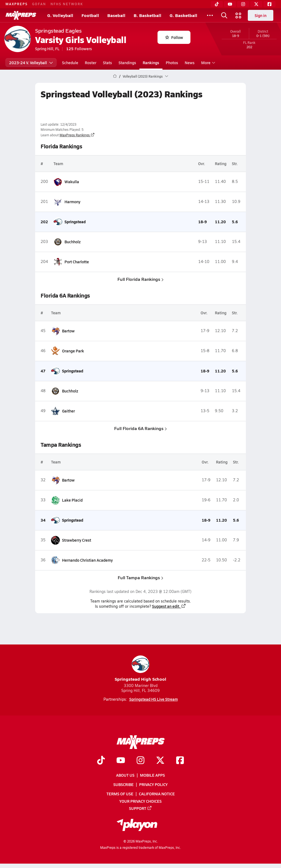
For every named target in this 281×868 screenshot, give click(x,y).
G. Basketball (183, 15)
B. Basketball (147, 15)
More (207, 63)
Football (90, 15)
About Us (125, 775)
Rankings (151, 63)
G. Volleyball (60, 15)
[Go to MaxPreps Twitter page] (160, 761)
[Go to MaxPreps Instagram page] (140, 761)
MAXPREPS (17, 4)
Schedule (70, 63)
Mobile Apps (152, 775)
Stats (107, 63)
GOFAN (39, 4)
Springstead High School (140, 669)
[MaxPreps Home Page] (115, 76)
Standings (127, 63)
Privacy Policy (153, 785)
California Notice (157, 794)
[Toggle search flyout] (224, 15)
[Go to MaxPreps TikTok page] (101, 761)
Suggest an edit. (169, 606)
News (190, 63)
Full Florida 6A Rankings (140, 428)
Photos (172, 63)
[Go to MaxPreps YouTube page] (121, 761)
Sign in (261, 15)
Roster (91, 63)
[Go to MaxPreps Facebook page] (180, 761)
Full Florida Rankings (140, 279)
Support (140, 808)
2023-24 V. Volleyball (31, 63)
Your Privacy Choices (140, 801)
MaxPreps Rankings (77, 135)
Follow (174, 37)
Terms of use (120, 794)
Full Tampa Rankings (140, 577)
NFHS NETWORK (67, 4)
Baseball (116, 15)
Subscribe (123, 785)
